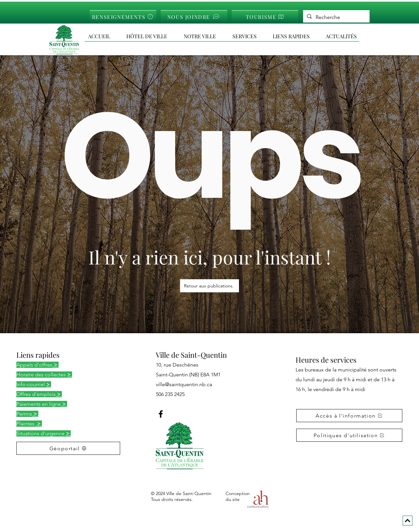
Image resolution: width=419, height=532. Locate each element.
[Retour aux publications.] (209, 286)
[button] (296, 36)
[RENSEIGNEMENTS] (123, 17)
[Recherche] (336, 17)
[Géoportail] (68, 448)
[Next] (408, 521)
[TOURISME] (265, 17)
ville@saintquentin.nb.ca (184, 384)
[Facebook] (161, 414)
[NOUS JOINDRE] (194, 17)
